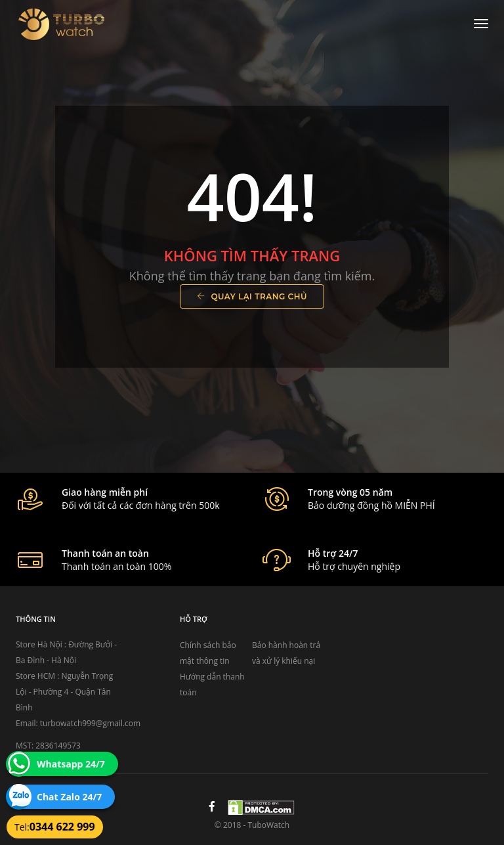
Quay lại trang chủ (252, 296)
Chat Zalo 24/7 (69, 797)
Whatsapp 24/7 (71, 764)
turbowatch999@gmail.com (90, 723)
